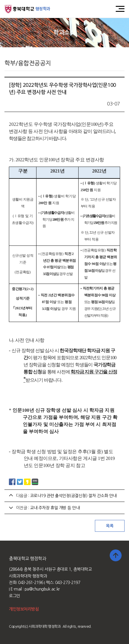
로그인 (15, 596)
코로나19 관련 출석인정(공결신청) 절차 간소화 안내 (73, 496)
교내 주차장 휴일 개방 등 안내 (55, 508)
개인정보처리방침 (24, 609)
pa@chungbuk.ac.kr (42, 589)
